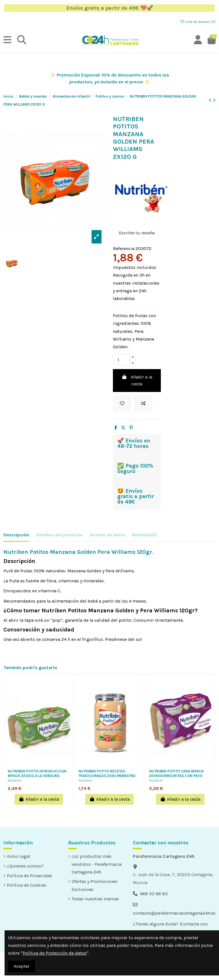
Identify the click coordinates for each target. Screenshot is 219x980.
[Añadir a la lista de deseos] (122, 404)
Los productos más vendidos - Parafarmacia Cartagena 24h (97, 864)
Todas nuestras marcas (95, 899)
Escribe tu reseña (137, 233)
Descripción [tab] (16, 535)
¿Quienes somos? (25, 866)
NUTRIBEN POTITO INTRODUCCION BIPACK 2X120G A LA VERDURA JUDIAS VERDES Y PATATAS (37, 776)
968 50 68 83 (154, 894)
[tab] (144, 536)
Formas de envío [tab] (107, 535)
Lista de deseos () (198, 22)
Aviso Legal (19, 856)
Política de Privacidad (29, 876)
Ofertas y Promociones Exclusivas (95, 885)
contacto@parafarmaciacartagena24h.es (174, 913)
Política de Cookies (27, 885)
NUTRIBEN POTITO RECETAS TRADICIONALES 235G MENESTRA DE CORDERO (107, 776)
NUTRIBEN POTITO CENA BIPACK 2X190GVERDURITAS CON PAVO (176, 773)
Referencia (124, 248)
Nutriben (15, 780)
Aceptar (22, 966)
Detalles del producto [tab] (59, 535)
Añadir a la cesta (137, 380)
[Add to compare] (143, 404)
